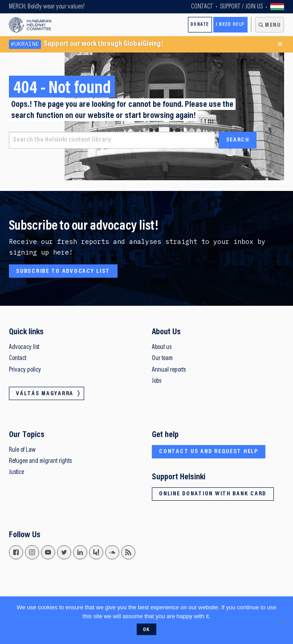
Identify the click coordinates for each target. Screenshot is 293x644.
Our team (162, 358)
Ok (146, 630)
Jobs (157, 381)
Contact (202, 7)
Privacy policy (25, 370)
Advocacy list (24, 347)
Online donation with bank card (213, 494)
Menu (273, 25)
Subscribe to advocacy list (63, 271)
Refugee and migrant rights (40, 461)
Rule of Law (22, 450)
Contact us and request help (209, 452)
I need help (230, 25)
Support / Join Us (241, 7)
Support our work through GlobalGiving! (86, 44)
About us (162, 347)
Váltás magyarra (277, 7)
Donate (200, 25)
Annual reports (169, 370)
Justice (16, 472)
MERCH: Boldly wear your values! (47, 7)
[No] (282, 620)
